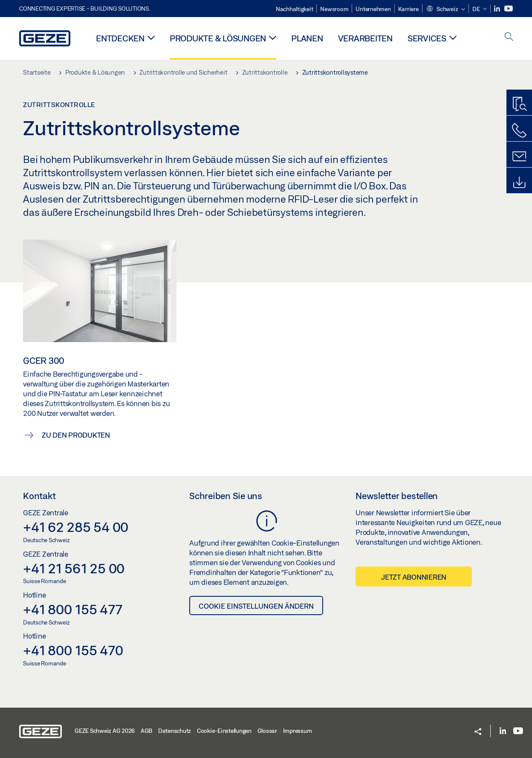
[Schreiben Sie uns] (519, 157)
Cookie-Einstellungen (224, 731)
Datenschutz (175, 731)
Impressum (298, 731)
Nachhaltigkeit (295, 9)
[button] (445, 9)
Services (427, 38)
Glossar (267, 731)
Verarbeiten (365, 38)
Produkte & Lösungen (218, 38)
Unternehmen (373, 9)
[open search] (509, 37)
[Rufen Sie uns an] (519, 131)
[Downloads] (519, 183)
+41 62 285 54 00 (76, 527)
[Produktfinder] (519, 105)
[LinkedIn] (498, 9)
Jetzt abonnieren (414, 577)
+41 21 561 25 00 (74, 568)
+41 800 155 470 (73, 650)
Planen (307, 38)
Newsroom (334, 9)
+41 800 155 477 (72, 609)
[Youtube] (509, 9)
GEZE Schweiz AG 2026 (105, 731)
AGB (146, 731)
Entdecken (120, 38)
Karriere (408, 9)
